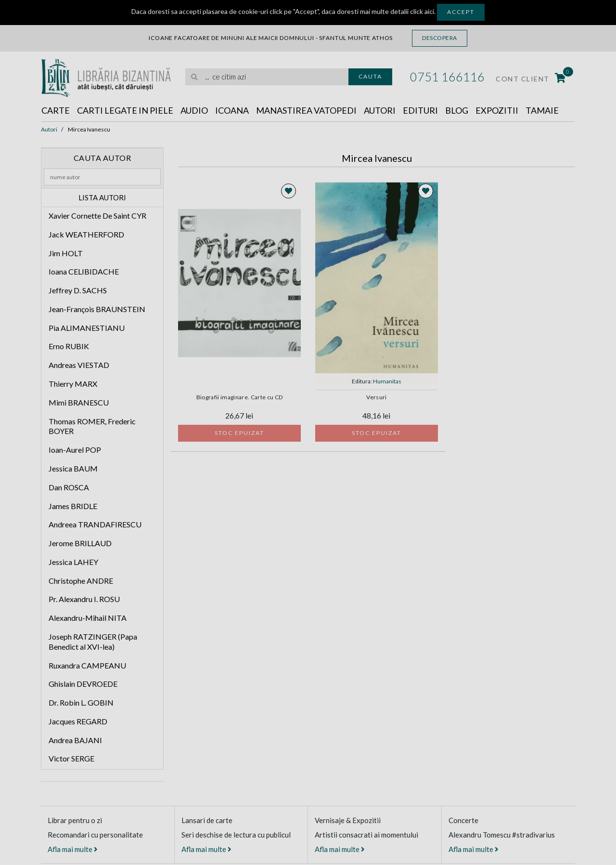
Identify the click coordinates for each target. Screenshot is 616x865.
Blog (457, 110)
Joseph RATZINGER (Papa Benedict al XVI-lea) (93, 642)
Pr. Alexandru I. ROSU (84, 599)
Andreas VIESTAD (79, 365)
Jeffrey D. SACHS (78, 290)
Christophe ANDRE (81, 581)
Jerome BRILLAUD (80, 543)
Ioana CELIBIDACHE (84, 271)
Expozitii (497, 110)
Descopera (440, 38)
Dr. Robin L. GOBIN (81, 702)
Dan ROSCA (69, 487)
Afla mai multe (73, 849)
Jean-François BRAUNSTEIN (97, 309)
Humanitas (387, 381)
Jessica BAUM (73, 468)
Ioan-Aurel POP (75, 450)
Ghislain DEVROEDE (83, 684)
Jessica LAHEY (73, 562)
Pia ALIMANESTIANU (87, 328)
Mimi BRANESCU (79, 402)
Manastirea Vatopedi (306, 110)
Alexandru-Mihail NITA (88, 618)
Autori (380, 110)
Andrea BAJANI (75, 740)
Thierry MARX (73, 384)
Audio (194, 110)
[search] (267, 77)
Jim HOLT (66, 253)
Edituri (420, 110)
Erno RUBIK (69, 346)
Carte (56, 110)
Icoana (232, 110)
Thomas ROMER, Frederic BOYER (92, 426)
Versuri (376, 397)
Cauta (370, 76)
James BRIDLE (73, 506)
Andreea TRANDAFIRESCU (95, 524)
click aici (422, 11)
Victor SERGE (71, 758)
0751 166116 (447, 77)
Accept (461, 12)
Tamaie (542, 110)
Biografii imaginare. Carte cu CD (240, 397)
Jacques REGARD (78, 721)
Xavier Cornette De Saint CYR (97, 216)
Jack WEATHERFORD (86, 234)
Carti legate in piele (125, 110)
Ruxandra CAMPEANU (87, 665)
